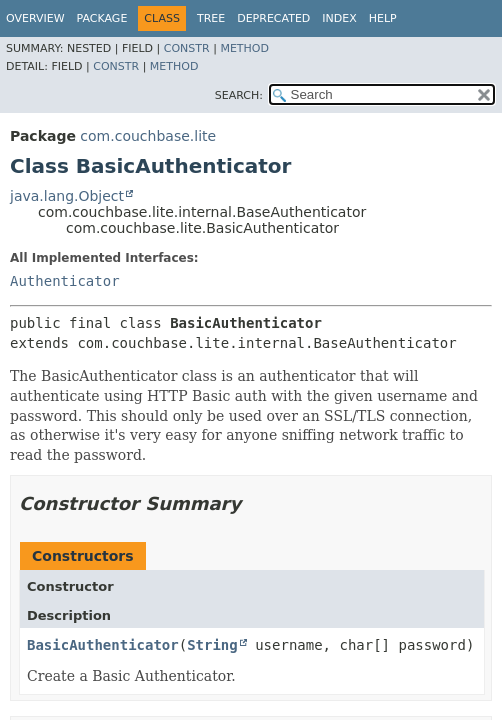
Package (102, 18)
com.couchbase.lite (148, 136)
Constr (187, 48)
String (212, 645)
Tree (211, 18)
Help (383, 18)
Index (339, 18)
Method (244, 48)
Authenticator (65, 281)
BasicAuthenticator (103, 645)
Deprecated (273, 18)
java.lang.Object (67, 196)
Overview (35, 18)
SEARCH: (239, 95)
